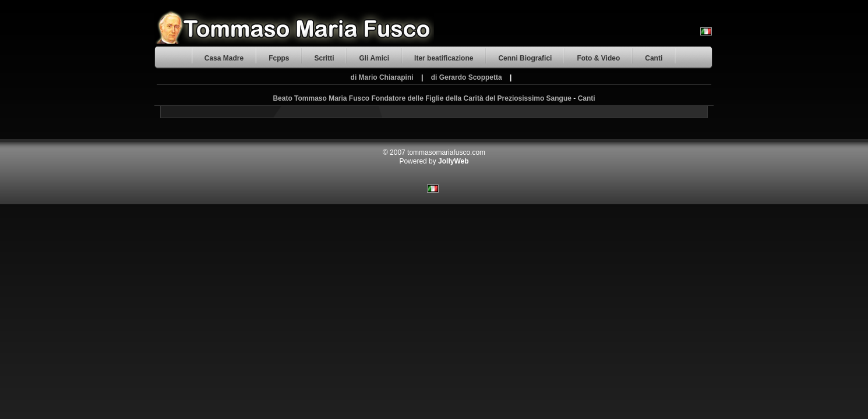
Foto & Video (598, 58)
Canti (654, 58)
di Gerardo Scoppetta (467, 77)
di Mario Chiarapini (382, 77)
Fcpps (279, 58)
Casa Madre (224, 58)
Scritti (324, 58)
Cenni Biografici (525, 58)
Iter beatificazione (444, 58)
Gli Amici (374, 58)
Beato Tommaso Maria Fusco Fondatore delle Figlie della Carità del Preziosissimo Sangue (422, 98)
